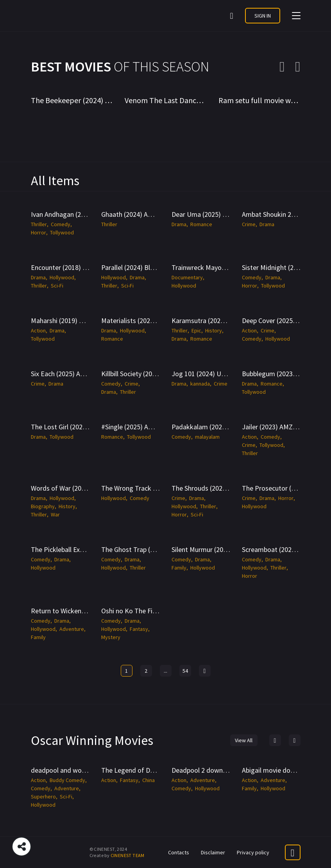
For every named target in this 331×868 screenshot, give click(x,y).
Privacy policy (253, 852)
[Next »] (205, 671)
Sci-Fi (57, 286)
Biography (43, 506)
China (149, 780)
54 (185, 671)
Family (179, 568)
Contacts (179, 852)
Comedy (61, 224)
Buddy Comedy (67, 780)
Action (38, 330)
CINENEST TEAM (128, 855)
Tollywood (62, 232)
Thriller (39, 224)
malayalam (207, 437)
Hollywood (62, 277)
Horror (38, 232)
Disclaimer (213, 852)
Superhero (43, 797)
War (55, 514)
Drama (179, 224)
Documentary (187, 277)
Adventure (72, 629)
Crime (249, 224)
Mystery (111, 637)
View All (244, 740)
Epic (196, 330)
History (214, 330)
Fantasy (139, 629)
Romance (201, 224)
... (165, 671)
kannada (200, 384)
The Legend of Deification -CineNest (155, 770)
